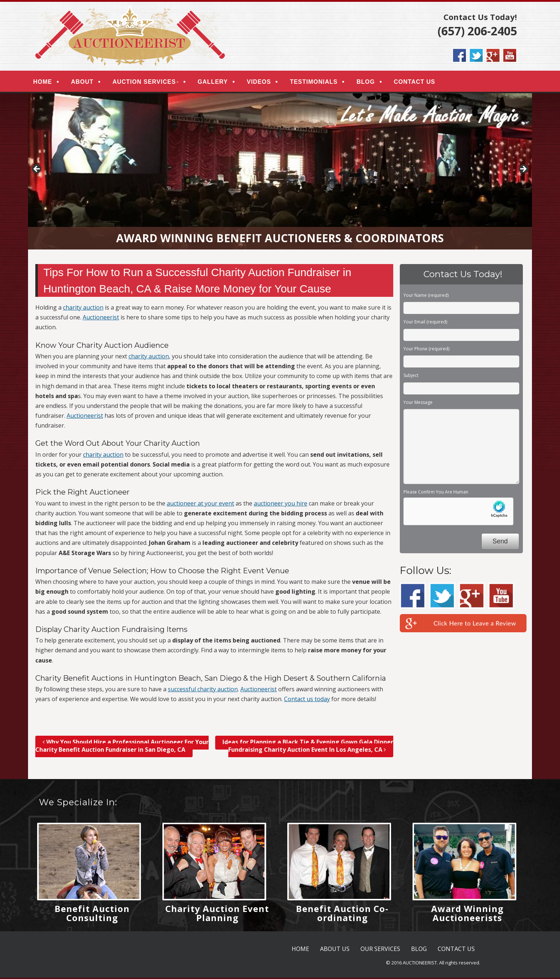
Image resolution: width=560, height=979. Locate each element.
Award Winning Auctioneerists (467, 915)
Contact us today (307, 701)
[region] (280, 173)
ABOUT (85, 82)
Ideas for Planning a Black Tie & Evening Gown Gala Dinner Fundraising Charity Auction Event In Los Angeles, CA (308, 748)
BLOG (368, 82)
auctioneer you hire (281, 505)
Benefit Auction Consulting (92, 915)
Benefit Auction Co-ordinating (342, 915)
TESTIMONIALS (317, 82)
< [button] (37, 171)
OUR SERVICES (380, 950)
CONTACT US (417, 82)
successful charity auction (203, 691)
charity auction (83, 309)
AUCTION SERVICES (147, 82)
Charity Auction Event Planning (217, 915)
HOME (46, 82)
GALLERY (216, 82)
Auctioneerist (101, 319)
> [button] (523, 171)
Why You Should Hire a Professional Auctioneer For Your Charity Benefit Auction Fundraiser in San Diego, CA (122, 748)
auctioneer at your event (200, 505)
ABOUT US (335, 950)
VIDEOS (262, 82)
